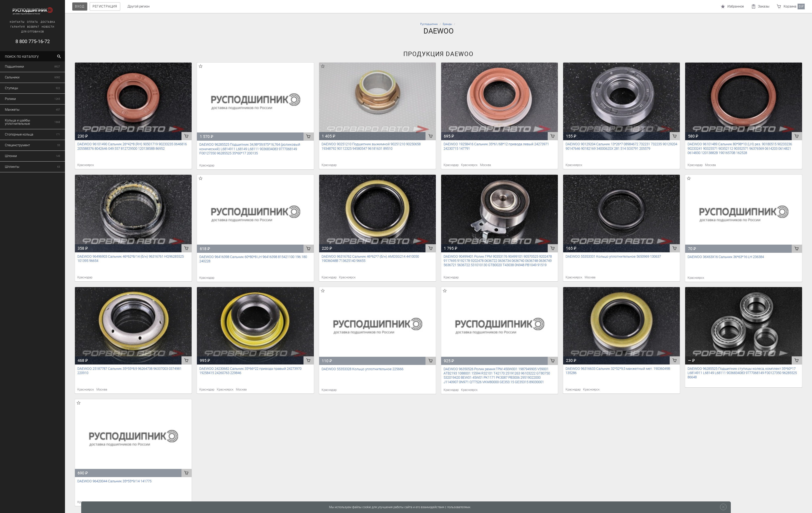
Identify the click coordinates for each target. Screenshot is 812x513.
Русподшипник (429, 24)
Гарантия (17, 27)
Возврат (33, 27)
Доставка (48, 22)
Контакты (17, 22)
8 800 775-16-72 (32, 41)
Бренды (447, 24)
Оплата (32, 22)
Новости (48, 27)
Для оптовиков (32, 32)
